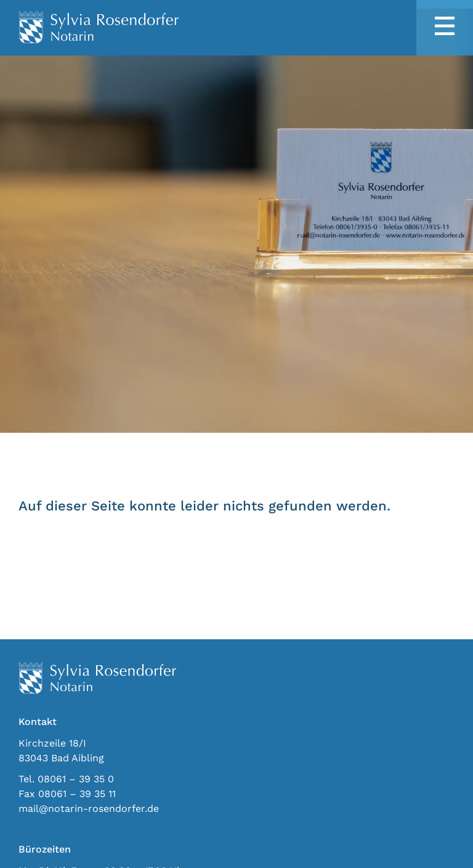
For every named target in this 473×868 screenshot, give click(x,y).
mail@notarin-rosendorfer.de (89, 809)
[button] (445, 27)
